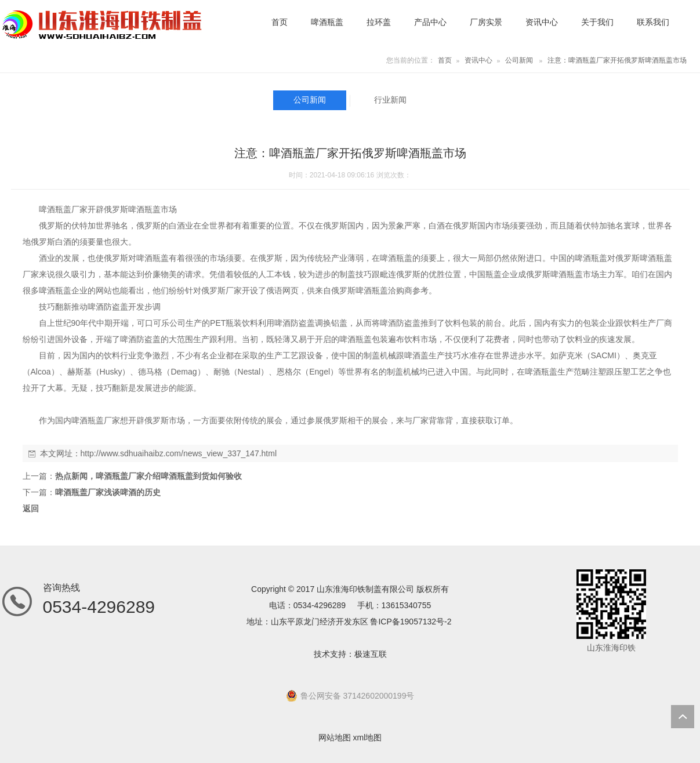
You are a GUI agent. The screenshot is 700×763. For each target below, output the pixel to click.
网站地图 (335, 737)
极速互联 (371, 654)
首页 (445, 60)
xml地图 (368, 737)
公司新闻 (519, 60)
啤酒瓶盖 (55, 209)
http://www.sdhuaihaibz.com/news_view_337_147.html (179, 453)
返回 (31, 508)
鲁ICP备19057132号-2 (411, 622)
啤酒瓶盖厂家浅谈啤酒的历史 (108, 492)
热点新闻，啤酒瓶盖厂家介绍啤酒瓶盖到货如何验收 (148, 476)
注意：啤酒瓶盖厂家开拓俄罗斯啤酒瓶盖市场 (617, 60)
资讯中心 (478, 60)
